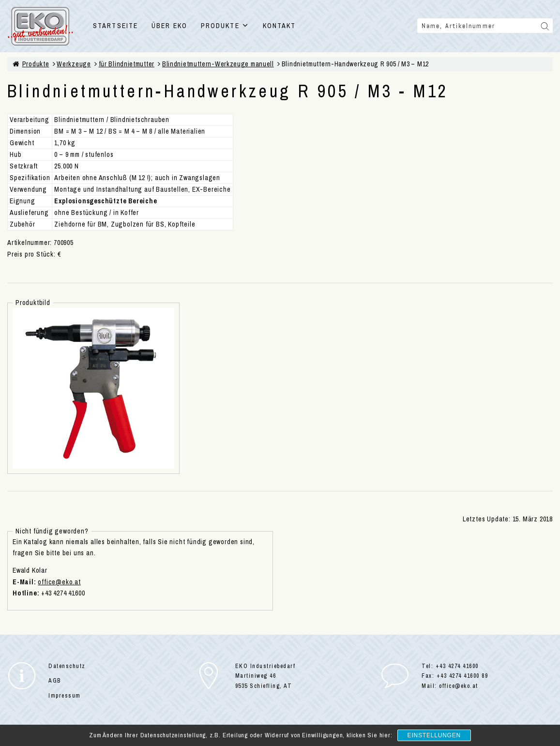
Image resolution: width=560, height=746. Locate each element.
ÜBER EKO (169, 26)
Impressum (65, 696)
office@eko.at (59, 582)
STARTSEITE (115, 26)
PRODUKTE (225, 26)
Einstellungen (434, 735)
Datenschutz (67, 666)
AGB (55, 681)
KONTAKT (280, 26)
